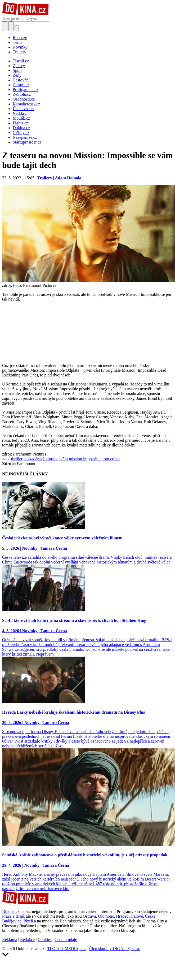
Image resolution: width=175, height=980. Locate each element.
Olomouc (106, 916)
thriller (17, 459)
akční (63, 459)
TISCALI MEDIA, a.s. (67, 949)
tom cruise (111, 459)
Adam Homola (68, 178)
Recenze (20, 38)
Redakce (27, 940)
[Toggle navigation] (11, 26)
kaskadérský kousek (41, 459)
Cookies (44, 940)
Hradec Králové (129, 916)
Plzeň (28, 921)
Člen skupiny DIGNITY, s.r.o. (115, 949)
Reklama (10, 940)
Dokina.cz (11, 911)
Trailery (19, 52)
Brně (20, 916)
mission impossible (85, 459)
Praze (7, 916)
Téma (17, 42)
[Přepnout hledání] (5, 26)
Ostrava (89, 916)
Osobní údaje (66, 940)
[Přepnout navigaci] (17, 28)
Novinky (20, 47)
